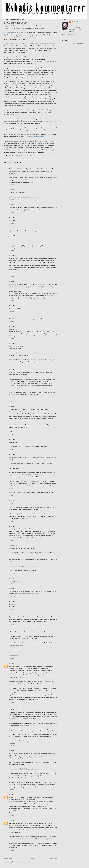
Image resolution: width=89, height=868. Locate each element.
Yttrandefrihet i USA (15, 656)
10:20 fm (12, 573)
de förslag (51, 121)
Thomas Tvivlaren (14, 707)
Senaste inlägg (8, 858)
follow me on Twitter (79, 43)
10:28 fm (12, 596)
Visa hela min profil (68, 35)
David (11, 820)
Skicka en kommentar (10, 855)
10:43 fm (12, 609)
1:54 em (12, 850)
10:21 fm (12, 584)
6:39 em (12, 200)
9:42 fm (12, 541)
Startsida (31, 858)
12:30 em (12, 624)
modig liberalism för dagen (37, 137)
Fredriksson (12, 545)
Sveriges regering (9, 57)
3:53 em (12, 648)
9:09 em (12, 339)
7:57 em (12, 277)
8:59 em (12, 321)
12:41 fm (12, 402)
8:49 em (12, 702)
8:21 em (12, 311)
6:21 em (12, 185)
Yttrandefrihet (32, 155)
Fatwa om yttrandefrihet (16, 23)
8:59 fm (12, 495)
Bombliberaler (20, 155)
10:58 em (12, 746)
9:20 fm (12, 521)
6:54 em (12, 238)
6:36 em (12, 658)
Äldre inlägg (54, 858)
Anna (10, 663)
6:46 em (12, 223)
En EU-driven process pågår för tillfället (15, 33)
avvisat (46, 121)
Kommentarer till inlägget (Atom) (23, 862)
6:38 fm (12, 449)
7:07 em (12, 815)
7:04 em (12, 251)
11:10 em (12, 365)
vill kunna (17, 57)
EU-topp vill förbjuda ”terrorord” (13, 44)
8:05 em (12, 301)
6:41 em (12, 213)
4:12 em (12, 790)
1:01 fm (12, 434)
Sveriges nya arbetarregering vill (13, 110)
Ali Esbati (75, 22)
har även (21, 103)
